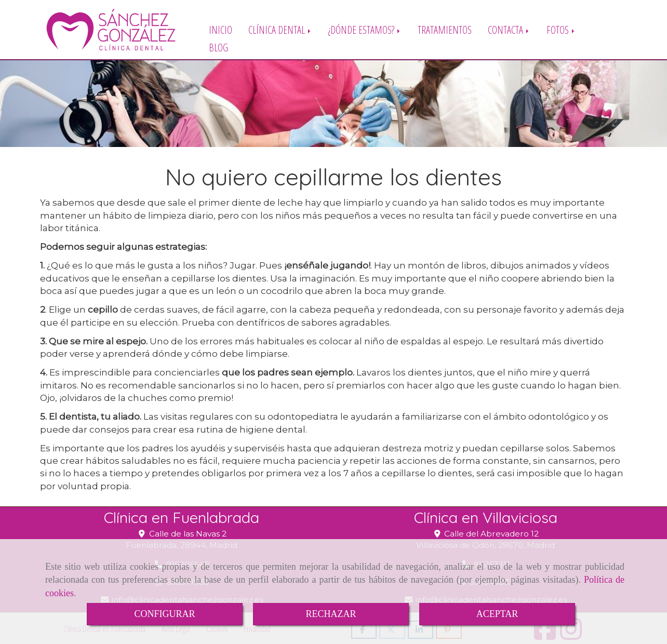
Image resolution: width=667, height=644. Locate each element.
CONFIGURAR (164, 614)
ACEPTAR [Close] (497, 614)
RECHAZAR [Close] (331, 614)
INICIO (221, 29)
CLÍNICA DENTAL (280, 29)
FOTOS (561, 29)
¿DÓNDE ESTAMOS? (365, 29)
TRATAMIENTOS (445, 29)
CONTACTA (509, 29)
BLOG (218, 47)
